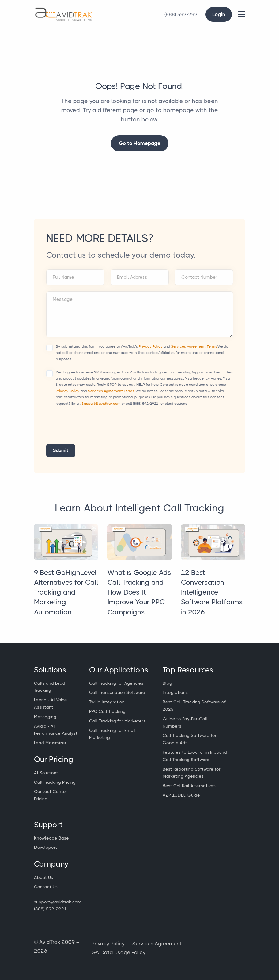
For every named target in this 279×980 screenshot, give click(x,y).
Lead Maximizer (50, 743)
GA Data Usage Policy (119, 952)
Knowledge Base (51, 838)
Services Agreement (157, 944)
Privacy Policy (151, 346)
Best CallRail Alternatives (189, 786)
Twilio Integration (107, 702)
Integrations (175, 692)
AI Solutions (46, 773)
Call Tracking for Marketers (117, 721)
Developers (46, 847)
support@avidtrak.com (58, 902)
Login (219, 14)
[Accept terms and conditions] (49, 348)
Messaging (45, 717)
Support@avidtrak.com (101, 404)
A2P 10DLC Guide (181, 795)
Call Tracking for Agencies (116, 683)
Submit (61, 450)
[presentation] (93, 429)
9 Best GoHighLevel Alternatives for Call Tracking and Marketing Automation (66, 592)
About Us (43, 877)
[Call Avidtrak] (183, 15)
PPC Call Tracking (107, 711)
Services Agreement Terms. (194, 346)
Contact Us (46, 887)
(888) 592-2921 (146, 404)
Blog (167, 683)
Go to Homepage (140, 143)
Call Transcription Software (117, 692)
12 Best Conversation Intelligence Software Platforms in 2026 (212, 592)
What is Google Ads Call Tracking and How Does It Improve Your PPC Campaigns (139, 592)
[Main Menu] (242, 14)
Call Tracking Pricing (55, 782)
